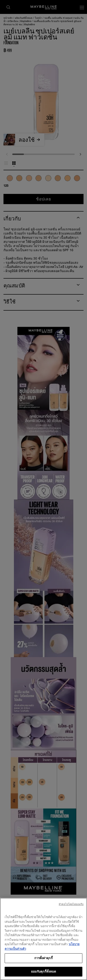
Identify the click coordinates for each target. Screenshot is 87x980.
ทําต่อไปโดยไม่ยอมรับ (71, 911)
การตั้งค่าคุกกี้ (43, 965)
